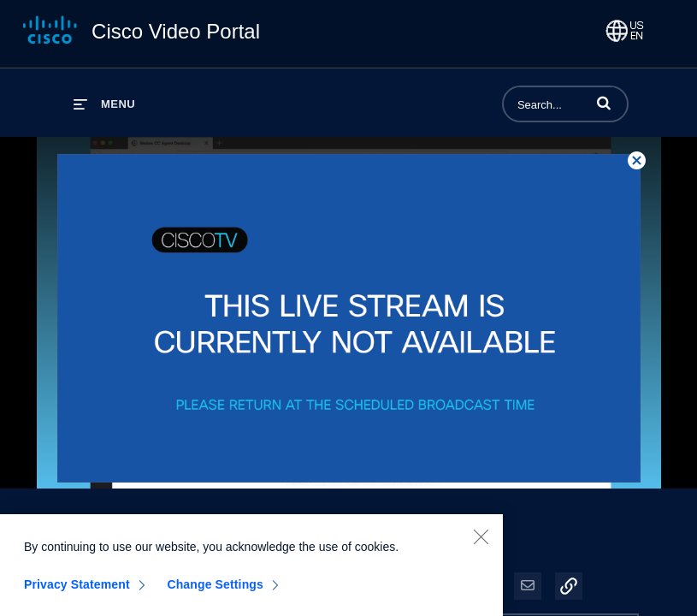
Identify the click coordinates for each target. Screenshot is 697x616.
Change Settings (215, 591)
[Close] (481, 543)
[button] (604, 103)
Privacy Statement (77, 591)
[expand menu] (104, 104)
